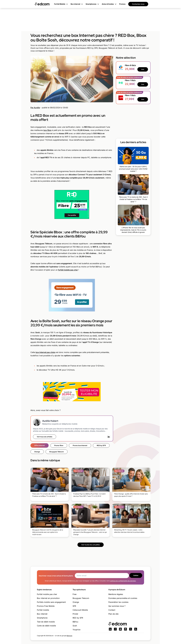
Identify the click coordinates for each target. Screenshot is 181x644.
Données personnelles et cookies (123, 598)
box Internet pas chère (45, 352)
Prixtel (75, 614)
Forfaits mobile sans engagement (51, 602)
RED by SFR (101, 445)
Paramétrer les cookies (118, 602)
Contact (112, 610)
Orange (37, 452)
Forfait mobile (43, 610)
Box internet (42, 614)
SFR (74, 606)
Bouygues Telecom (57, 452)
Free (75, 594)
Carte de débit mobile (46, 626)
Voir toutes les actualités (91, 545)
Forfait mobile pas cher (47, 594)
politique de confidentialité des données (123, 581)
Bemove (69, 636)
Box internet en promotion (48, 598)
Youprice (76, 630)
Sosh (75, 626)
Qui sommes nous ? (117, 606)
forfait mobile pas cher (68, 270)
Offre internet (40, 445)
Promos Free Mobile (46, 606)
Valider (136, 575)
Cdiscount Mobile (80, 610)
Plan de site (113, 614)
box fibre (47, 130)
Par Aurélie (35, 108)
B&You (75, 622)
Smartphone (42, 618)
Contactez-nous (138, 4)
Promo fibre (59, 445)
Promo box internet (80, 445)
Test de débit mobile (46, 622)
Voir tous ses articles (45, 437)
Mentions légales (116, 594)
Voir (143, 69)
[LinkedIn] (109, 437)
